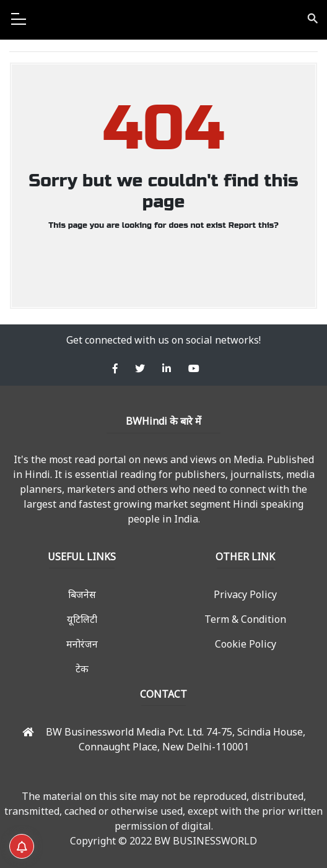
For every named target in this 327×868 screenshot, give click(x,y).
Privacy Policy (245, 594)
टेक (82, 669)
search (312, 19)
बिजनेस (82, 594)
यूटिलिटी (82, 619)
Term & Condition (245, 619)
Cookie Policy (246, 644)
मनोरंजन (82, 644)
